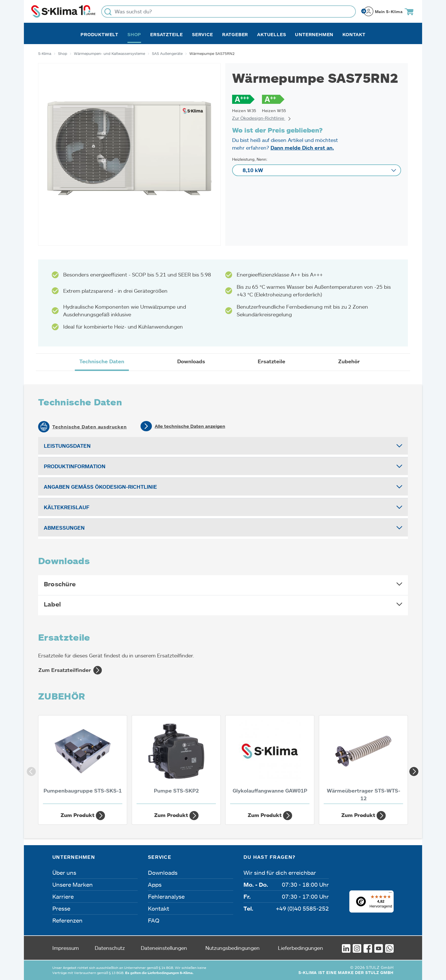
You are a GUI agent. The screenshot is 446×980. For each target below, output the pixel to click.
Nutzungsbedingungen (233, 948)
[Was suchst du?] (229, 12)
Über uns (64, 872)
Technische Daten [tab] (102, 361)
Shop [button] (134, 34)
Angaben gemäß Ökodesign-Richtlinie (100, 487)
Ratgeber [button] (235, 34)
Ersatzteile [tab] (271, 361)
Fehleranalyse (166, 896)
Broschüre (60, 584)
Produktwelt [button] (99, 34)
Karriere (63, 896)
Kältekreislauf (67, 507)
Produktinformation (75, 466)
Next (412, 770)
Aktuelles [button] (271, 34)
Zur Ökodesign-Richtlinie (262, 118)
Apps (155, 884)
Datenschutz (110, 948)
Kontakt (354, 34)
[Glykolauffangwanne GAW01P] (270, 761)
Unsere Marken (73, 884)
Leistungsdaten (67, 446)
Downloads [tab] (191, 361)
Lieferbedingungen (301, 948)
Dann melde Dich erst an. (302, 148)
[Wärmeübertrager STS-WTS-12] (363, 761)
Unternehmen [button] (314, 34)
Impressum (66, 948)
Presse (61, 908)
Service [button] (203, 34)
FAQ (154, 920)
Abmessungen (64, 528)
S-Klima (45, 53)
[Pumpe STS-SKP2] (176, 761)
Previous (30, 770)
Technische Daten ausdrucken (90, 427)
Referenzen (67, 920)
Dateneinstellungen (164, 948)
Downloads (163, 872)
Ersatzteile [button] (167, 34)
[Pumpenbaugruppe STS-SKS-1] (83, 761)
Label (52, 604)
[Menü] (390, 894)
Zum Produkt (83, 816)
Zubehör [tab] (349, 361)
